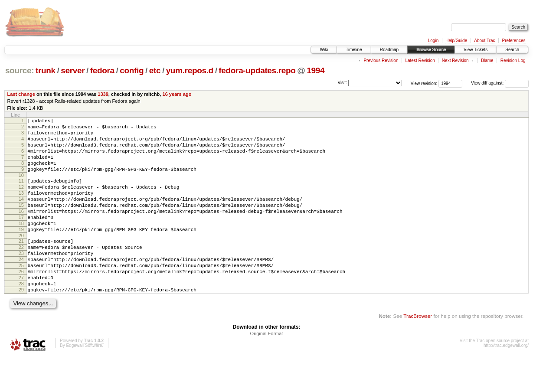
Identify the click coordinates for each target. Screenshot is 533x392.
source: (20, 70)
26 (21, 301)
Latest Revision (420, 60)
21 (21, 265)
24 (21, 287)
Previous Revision (381, 60)
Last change (21, 94)
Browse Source (431, 50)
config (132, 70)
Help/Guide (456, 41)
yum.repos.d (190, 70)
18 (21, 244)
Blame (487, 60)
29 (21, 323)
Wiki (324, 50)
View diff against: (500, 83)
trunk (46, 70)
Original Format (267, 369)
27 (21, 309)
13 (21, 207)
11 (21, 193)
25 (21, 294)
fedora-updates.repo (257, 70)
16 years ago (177, 94)
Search (512, 50)
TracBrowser (418, 351)
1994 (316, 70)
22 (21, 272)
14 (21, 215)
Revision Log (513, 60)
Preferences (514, 41)
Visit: (342, 83)
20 (21, 259)
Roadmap (389, 50)
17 (21, 237)
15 (21, 222)
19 (21, 252)
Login (433, 41)
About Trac (484, 41)
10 (21, 187)
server (73, 70)
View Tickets (476, 50)
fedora (102, 70)
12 (21, 200)
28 (21, 316)
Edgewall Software (84, 381)
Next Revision (455, 60)
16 (21, 229)
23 (21, 279)
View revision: (424, 83)
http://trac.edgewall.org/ (506, 381)
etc (155, 70)
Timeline (354, 50)
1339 (103, 94)
